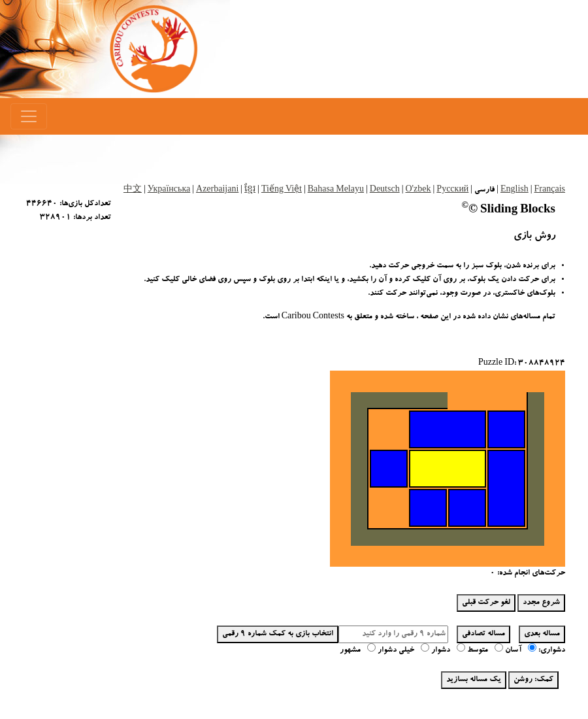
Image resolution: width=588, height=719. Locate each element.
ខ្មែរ (250, 190)
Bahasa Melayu (336, 190)
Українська (169, 190)
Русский (452, 190)
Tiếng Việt (282, 190)
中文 (133, 190)
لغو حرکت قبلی (486, 603)
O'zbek (418, 190)
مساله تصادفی (483, 634)
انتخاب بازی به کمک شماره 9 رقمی (278, 634)
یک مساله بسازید (474, 680)
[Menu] (29, 116)
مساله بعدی (542, 634)
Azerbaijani (217, 190)
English (514, 190)
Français (550, 190)
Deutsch (385, 190)
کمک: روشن (533, 680)
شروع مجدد (541, 603)
